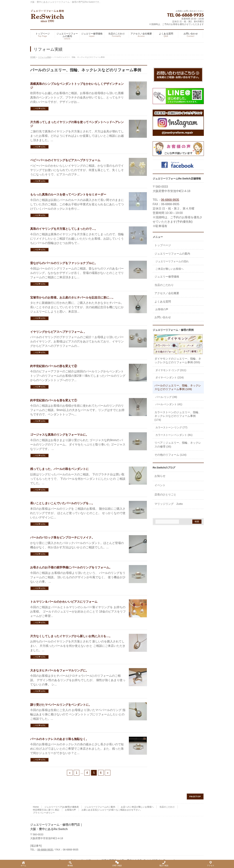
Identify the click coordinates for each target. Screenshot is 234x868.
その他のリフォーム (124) (170, 455)
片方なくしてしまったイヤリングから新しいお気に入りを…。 (71, 636)
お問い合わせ (163, 317)
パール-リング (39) (166, 397)
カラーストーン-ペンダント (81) (174, 435)
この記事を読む (39, 108)
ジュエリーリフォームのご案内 (100, 807)
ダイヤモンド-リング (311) (171, 370)
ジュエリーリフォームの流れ (172, 261)
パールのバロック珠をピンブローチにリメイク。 (62, 537)
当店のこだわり (164, 285)
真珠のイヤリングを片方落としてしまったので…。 (64, 229)
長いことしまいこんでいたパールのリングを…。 (62, 503)
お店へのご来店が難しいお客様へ (137, 807)
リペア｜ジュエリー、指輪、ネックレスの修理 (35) (178, 445)
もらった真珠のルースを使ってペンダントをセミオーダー (68, 194)
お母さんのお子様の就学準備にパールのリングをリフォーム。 (71, 567)
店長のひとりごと (165, 494)
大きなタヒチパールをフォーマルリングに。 (59, 670)
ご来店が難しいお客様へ (169, 269)
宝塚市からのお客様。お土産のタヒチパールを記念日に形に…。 (73, 298)
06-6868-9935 (170, 200)
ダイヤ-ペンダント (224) (170, 377)
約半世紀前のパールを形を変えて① (54, 400)
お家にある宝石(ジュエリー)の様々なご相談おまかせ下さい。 (112, 810)
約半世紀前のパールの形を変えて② (54, 366)
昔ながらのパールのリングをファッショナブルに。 (64, 263)
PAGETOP (195, 796)
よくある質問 (163, 302)
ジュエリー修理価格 (167, 277)
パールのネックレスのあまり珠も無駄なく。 (59, 739)
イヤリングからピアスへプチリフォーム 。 (58, 332)
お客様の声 (162, 309)
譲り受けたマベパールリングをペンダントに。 (61, 705)
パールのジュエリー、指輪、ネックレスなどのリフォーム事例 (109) (178, 387)
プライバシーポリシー (44, 813)
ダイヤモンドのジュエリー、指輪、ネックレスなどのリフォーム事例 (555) (178, 361)
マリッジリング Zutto (169, 504)
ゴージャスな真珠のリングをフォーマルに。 (59, 435)
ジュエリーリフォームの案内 (172, 254)
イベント (160, 485)
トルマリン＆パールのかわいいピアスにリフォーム (64, 602)
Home (36, 807)
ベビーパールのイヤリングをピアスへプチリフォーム (65, 160)
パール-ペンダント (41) (169, 404)
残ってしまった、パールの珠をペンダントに (59, 469)
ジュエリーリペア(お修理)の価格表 (62, 807)
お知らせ (160, 476)
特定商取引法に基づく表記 (46, 810)
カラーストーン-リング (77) (171, 427)
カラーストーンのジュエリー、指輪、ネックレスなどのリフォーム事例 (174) (178, 416)
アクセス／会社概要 (167, 293)
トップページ (163, 245)
